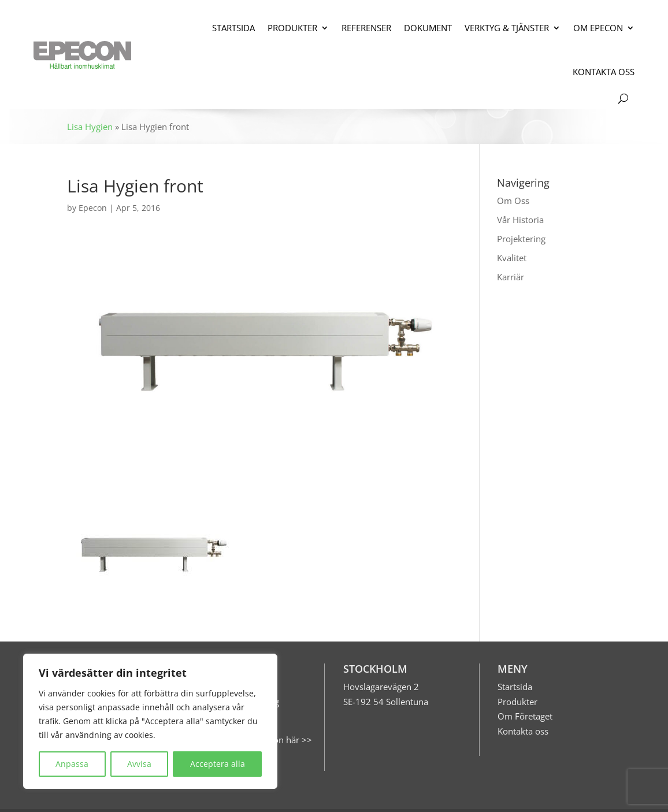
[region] (150, 721)
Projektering (521, 239)
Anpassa (72, 764)
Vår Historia (520, 220)
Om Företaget (525, 716)
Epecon (93, 208)
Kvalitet (512, 258)
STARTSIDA (233, 28)
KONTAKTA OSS (604, 72)
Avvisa (139, 764)
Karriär (511, 277)
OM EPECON (598, 28)
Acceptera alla (218, 764)
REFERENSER (366, 28)
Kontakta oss (523, 731)
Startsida (515, 687)
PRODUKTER (292, 28)
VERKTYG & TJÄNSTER (507, 28)
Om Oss (513, 201)
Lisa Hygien (90, 127)
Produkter (517, 702)
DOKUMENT (428, 28)
